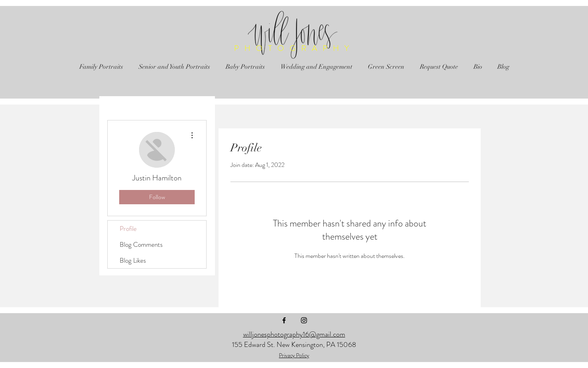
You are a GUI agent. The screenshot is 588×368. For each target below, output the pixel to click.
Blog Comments (141, 244)
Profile (128, 229)
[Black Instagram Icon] (304, 320)
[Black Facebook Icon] (284, 320)
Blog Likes (133, 260)
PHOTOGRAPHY (294, 48)
